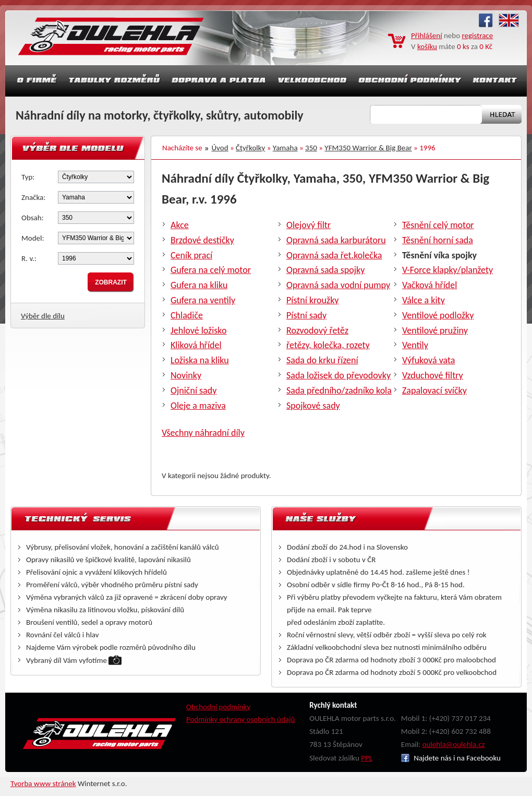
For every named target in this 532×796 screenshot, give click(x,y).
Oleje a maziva (198, 406)
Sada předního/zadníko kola (339, 390)
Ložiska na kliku (200, 360)
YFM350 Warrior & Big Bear (368, 148)
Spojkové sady (313, 406)
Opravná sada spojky (325, 270)
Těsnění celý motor (438, 225)
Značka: (33, 197)
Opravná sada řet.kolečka (334, 255)
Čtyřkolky (250, 148)
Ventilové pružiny (435, 330)
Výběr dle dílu (43, 316)
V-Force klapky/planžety (448, 270)
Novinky (186, 375)
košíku (427, 46)
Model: (33, 238)
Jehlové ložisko (198, 330)
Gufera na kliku (199, 285)
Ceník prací (191, 255)
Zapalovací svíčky (434, 390)
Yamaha (285, 148)
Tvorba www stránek (43, 783)
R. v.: (29, 258)
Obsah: (33, 218)
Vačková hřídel (430, 285)
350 (311, 148)
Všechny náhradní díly (203, 433)
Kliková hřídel (196, 345)
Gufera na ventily (203, 300)
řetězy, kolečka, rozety (328, 345)
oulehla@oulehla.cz (454, 744)
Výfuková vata (428, 360)
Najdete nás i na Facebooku (451, 758)
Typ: (28, 177)
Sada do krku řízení (322, 360)
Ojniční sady (194, 390)
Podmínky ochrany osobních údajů (241, 719)
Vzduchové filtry (433, 375)
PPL (367, 758)
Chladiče (187, 315)
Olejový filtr (309, 225)
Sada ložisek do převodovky (338, 375)
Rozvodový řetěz (317, 330)
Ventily (415, 345)
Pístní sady (306, 315)
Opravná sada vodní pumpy (338, 285)
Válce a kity (424, 300)
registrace (478, 35)
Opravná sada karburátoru (336, 240)
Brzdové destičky (202, 240)
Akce (180, 225)
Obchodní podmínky (218, 707)
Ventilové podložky (438, 315)
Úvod (220, 148)
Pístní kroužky (313, 300)
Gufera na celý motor (211, 270)
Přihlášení (427, 35)
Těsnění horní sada (438, 240)
